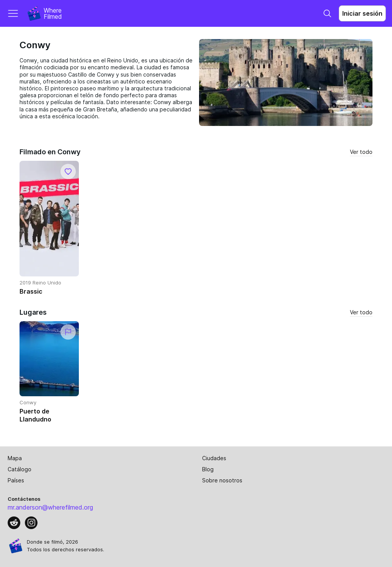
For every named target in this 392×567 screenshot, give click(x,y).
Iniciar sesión (362, 13)
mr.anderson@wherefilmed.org (50, 507)
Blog (208, 469)
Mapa (15, 458)
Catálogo (20, 469)
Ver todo (361, 152)
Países (16, 480)
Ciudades (214, 458)
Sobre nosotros (222, 480)
